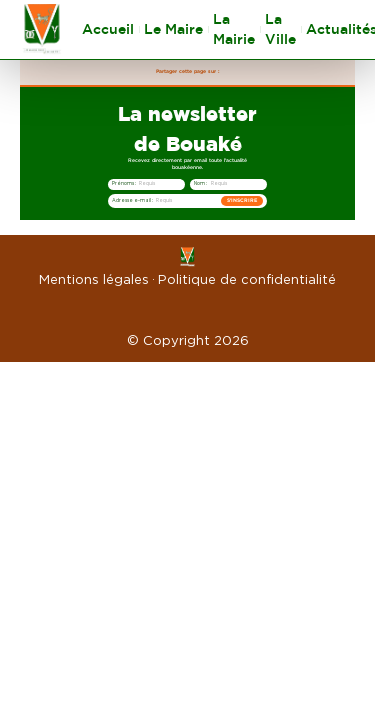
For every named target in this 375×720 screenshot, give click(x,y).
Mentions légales (94, 279)
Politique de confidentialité (247, 279)
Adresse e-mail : (132, 200)
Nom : (200, 183)
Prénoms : (124, 183)
